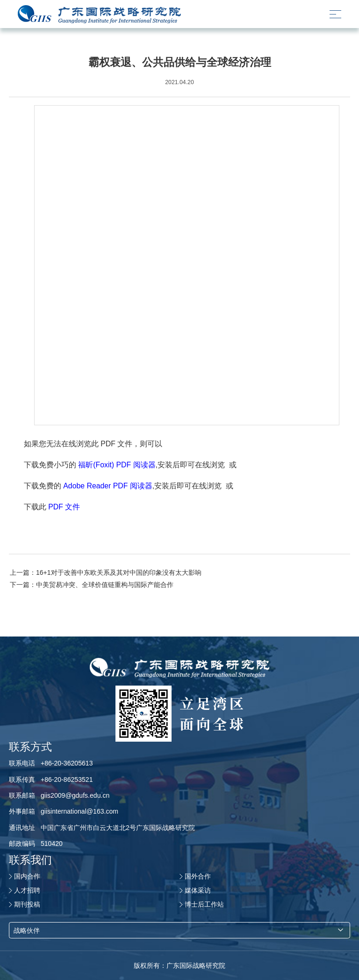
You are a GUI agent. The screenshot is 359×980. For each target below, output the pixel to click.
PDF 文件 (64, 507)
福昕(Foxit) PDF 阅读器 (117, 465)
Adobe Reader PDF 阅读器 (108, 486)
